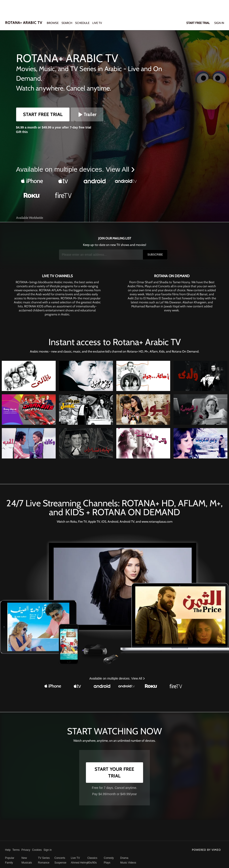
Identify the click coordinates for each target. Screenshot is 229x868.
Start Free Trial (43, 114)
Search (67, 23)
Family (9, 863)
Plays (107, 863)
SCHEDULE (82, 23)
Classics (92, 858)
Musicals (27, 863)
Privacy (26, 850)
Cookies (37, 850)
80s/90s (92, 863)
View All (118, 169)
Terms (16, 850)
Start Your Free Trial (114, 773)
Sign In (219, 23)
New (24, 858)
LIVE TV (97, 23)
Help (8, 850)
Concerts (60, 858)
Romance (44, 863)
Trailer (87, 114)
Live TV (75, 858)
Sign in (48, 850)
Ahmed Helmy (79, 863)
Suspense (60, 863)
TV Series (44, 858)
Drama (124, 858)
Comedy (109, 858)
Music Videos (128, 863)
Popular (10, 858)
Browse (53, 23)
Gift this (22, 132)
